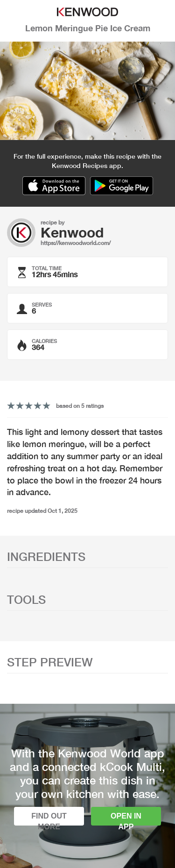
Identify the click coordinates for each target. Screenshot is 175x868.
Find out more (49, 819)
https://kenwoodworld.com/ (76, 243)
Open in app (126, 819)
